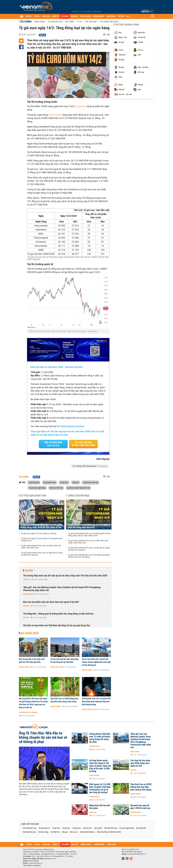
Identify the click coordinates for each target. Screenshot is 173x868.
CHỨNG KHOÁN (85, 16)
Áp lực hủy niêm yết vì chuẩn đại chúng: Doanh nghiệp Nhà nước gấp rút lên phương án (96, 662)
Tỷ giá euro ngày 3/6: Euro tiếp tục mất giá (39, 534)
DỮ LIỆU (121, 16)
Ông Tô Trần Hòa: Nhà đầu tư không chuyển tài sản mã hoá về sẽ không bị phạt (43, 737)
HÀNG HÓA (46, 16)
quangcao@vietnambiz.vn (136, 854)
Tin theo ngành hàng (127, 25)
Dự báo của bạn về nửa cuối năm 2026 (83, 444)
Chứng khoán (24, 667)
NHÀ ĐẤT (74, 16)
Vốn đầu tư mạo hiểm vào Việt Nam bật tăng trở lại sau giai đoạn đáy (56, 625)
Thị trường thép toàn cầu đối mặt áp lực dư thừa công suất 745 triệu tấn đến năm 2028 (65, 576)
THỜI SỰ (29, 16)
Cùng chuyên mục (79, 496)
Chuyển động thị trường (28, 712)
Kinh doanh (27, 594)
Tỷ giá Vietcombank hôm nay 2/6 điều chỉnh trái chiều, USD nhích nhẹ (41, 547)
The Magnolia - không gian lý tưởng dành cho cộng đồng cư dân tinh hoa (58, 614)
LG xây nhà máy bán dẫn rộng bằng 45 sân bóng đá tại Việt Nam (64, 661)
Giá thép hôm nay (29, 832)
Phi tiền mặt (91, 22)
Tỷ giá (79, 22)
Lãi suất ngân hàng (127, 828)
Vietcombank (55, 115)
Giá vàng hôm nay (30, 828)
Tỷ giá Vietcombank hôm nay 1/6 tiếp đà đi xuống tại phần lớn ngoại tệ (42, 554)
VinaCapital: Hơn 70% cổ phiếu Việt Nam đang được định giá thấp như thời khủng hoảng (96, 702)
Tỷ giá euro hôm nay (90, 482)
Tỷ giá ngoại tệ (44, 828)
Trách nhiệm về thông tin (32, 865)
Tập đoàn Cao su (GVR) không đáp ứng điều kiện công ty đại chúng (64, 700)
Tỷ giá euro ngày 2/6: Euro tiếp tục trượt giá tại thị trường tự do (42, 540)
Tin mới (29, 571)
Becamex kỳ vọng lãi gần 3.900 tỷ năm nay (140, 807)
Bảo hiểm (69, 22)
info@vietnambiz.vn (35, 863)
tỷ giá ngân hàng (50, 482)
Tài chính (26, 22)
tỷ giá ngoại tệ (34, 482)
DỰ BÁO (37, 16)
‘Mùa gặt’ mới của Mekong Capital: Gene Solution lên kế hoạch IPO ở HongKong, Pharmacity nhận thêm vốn (62, 589)
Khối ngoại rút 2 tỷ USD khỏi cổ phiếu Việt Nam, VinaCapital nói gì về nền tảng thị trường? (100, 788)
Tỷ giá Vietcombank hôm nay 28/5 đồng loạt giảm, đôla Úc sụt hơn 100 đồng (89, 556)
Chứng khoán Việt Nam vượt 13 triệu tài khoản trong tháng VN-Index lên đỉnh (100, 738)
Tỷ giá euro (64, 482)
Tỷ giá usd (56, 828)
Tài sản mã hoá (55, 22)
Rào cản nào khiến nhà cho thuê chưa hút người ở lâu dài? (51, 602)
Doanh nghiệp (87, 670)
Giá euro (76, 482)
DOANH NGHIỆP (99, 16)
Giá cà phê (98, 828)
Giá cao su (74, 832)
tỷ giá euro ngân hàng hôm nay (78, 488)
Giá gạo (65, 832)
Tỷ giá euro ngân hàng (37, 488)
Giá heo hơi (87, 828)
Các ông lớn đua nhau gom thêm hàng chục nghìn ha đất (140, 763)
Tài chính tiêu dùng (109, 22)
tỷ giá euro (81, 106)
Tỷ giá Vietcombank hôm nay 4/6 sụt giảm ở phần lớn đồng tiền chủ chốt (89, 526)
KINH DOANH (111, 16)
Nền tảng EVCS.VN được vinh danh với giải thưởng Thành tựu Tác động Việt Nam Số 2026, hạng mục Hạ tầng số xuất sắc (33, 703)
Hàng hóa (27, 579)
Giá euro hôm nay (56, 488)
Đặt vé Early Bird (53, 444)
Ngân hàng (39, 22)
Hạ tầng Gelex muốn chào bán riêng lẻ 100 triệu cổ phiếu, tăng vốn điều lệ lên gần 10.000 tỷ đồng (100, 766)
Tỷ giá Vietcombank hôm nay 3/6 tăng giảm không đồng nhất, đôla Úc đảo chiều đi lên (41, 526)
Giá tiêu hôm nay (111, 828)
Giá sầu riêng (43, 832)
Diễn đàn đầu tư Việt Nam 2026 (109, 832)
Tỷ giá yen (66, 828)
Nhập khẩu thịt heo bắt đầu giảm (100, 807)
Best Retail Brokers (88, 832)
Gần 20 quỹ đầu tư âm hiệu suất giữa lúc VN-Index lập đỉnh (32, 661)
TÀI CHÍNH (65, 16)
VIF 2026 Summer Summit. (71, 426)
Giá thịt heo (55, 832)
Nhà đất (26, 606)
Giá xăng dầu (141, 828)
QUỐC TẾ (55, 16)
